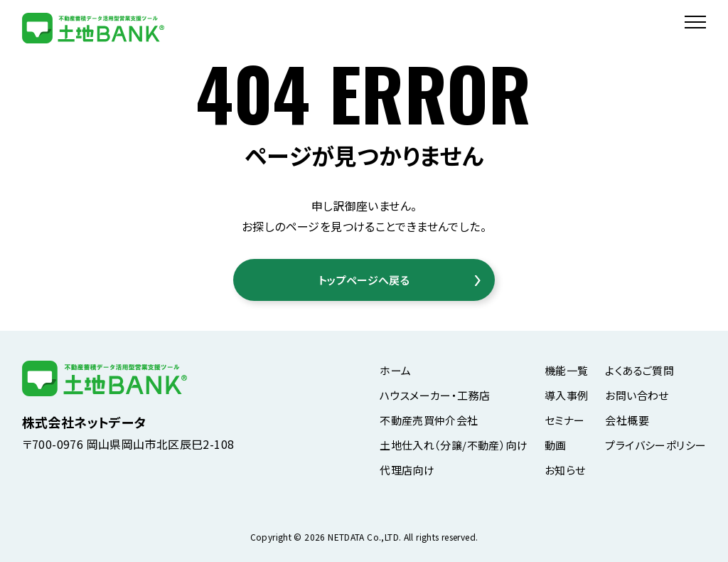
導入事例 (567, 395)
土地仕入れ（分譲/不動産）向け (454, 445)
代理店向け (407, 470)
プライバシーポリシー (655, 445)
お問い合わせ (637, 395)
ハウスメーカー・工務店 (435, 395)
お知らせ (565, 470)
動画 (556, 445)
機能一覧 (567, 370)
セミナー (565, 420)
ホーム (395, 370)
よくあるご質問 (639, 370)
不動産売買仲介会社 (429, 420)
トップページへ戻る (364, 280)
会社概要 (627, 420)
